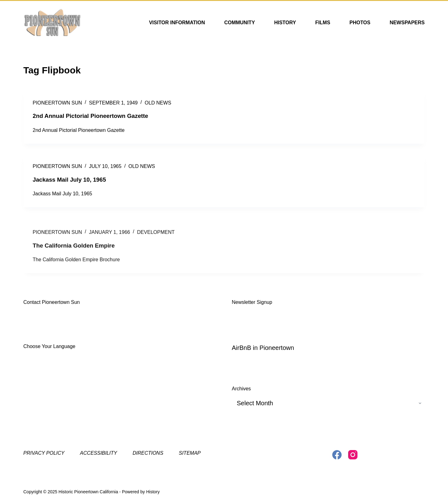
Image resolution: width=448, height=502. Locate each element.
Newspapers (407, 23)
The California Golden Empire (76, 250)
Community (240, 23)
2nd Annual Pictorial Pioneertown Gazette (94, 116)
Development (156, 237)
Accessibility (98, 453)
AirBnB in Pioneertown (263, 347)
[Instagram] (353, 454)
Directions (148, 453)
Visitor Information (177, 23)
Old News (158, 103)
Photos (360, 23)
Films (323, 23)
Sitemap (190, 453)
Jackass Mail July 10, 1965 (72, 179)
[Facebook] (337, 454)
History (285, 23)
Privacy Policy (44, 453)
